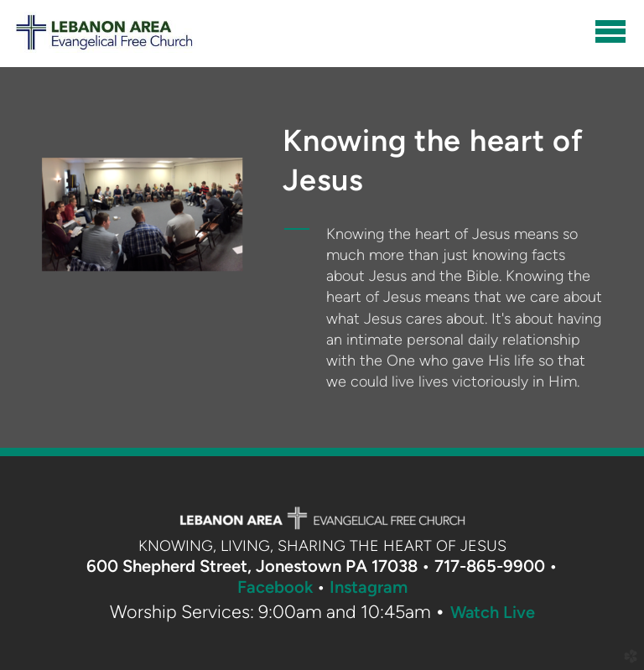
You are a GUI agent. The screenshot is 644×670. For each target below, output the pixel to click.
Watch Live (493, 612)
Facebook (275, 587)
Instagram (369, 587)
